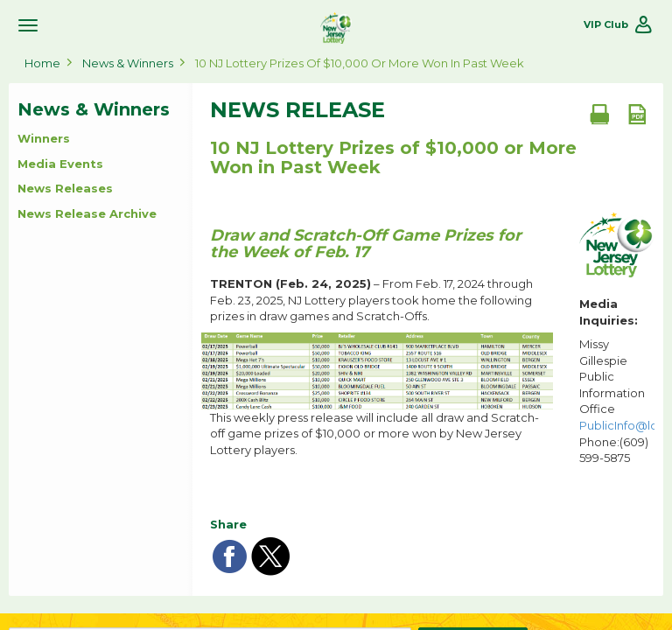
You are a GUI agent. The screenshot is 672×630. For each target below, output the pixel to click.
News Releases (65, 188)
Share (228, 524)
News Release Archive (87, 213)
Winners (44, 138)
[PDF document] (637, 114)
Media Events (60, 164)
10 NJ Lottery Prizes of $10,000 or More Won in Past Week (360, 63)
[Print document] (599, 114)
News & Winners (128, 63)
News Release (297, 110)
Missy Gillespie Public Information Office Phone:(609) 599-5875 (617, 401)
